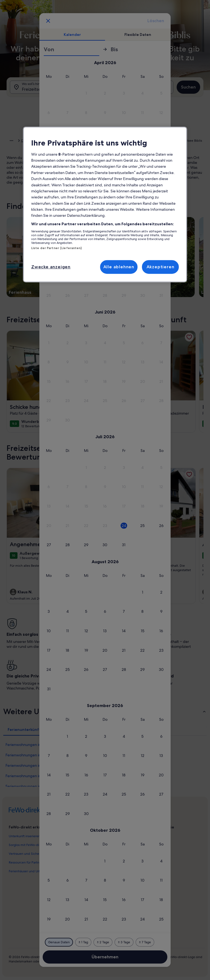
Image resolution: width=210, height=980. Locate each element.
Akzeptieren (161, 267)
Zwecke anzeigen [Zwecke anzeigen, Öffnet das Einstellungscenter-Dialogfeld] (51, 267)
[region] (105, 205)
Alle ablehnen (119, 267)
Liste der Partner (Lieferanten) (57, 248)
